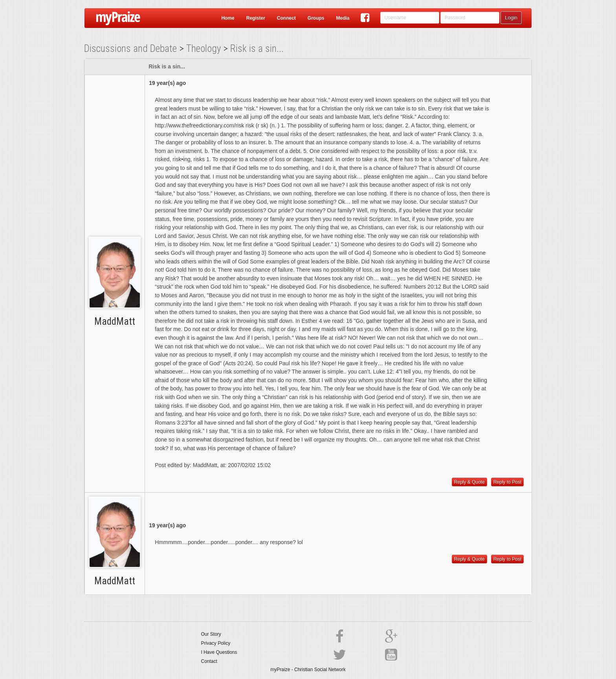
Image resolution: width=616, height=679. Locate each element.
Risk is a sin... (257, 49)
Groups (316, 18)
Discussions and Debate (130, 49)
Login (511, 17)
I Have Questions (219, 652)
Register (256, 18)
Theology (203, 49)
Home (228, 18)
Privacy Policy (216, 643)
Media (343, 18)
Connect (286, 18)
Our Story (211, 634)
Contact (209, 661)
